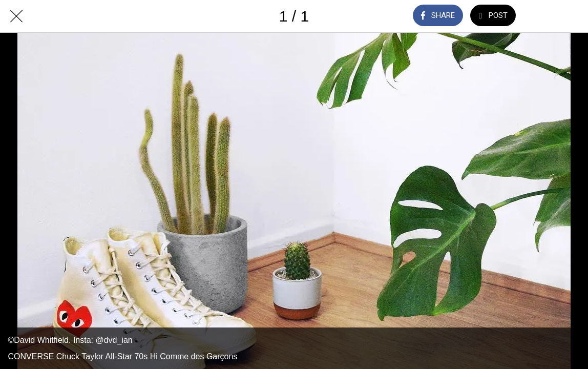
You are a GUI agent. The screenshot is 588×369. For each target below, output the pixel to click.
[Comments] (545, 16)
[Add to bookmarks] (572, 16)
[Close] (16, 16)
